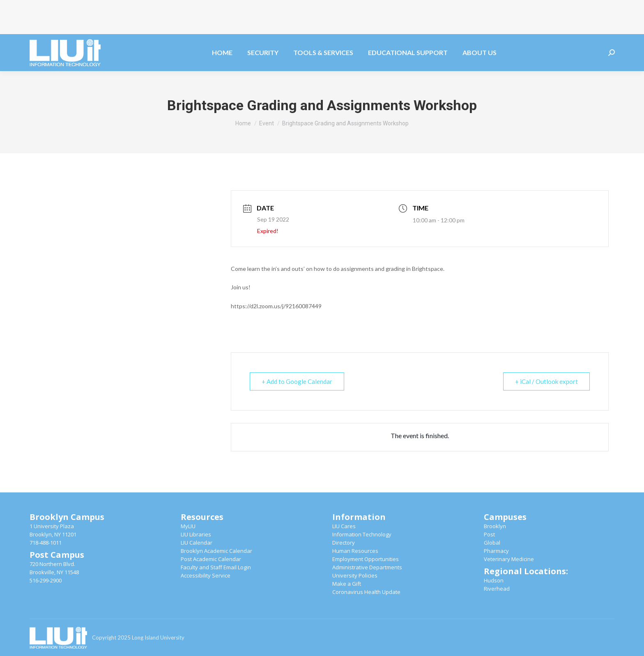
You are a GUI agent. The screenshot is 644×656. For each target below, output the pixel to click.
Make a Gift (347, 584)
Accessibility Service (206, 575)
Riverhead (497, 589)
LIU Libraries (196, 534)
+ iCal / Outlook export (546, 381)
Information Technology (362, 534)
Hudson (494, 580)
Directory (344, 543)
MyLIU (188, 526)
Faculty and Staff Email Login (216, 567)
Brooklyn (495, 526)
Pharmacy (496, 551)
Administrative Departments (367, 567)
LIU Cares (344, 526)
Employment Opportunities (366, 559)
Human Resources (355, 551)
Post (489, 534)
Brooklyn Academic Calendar (216, 551)
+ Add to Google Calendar (297, 381)
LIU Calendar (197, 543)
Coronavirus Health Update (366, 592)
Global (492, 543)
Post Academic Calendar (211, 559)
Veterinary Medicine (509, 559)
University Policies (355, 575)
